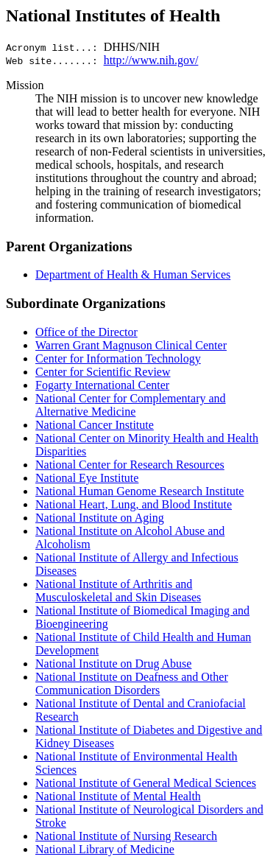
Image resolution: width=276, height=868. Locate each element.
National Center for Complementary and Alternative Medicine (131, 405)
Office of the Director (86, 332)
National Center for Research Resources (130, 465)
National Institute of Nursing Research (126, 836)
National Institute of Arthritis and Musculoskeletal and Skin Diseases (118, 591)
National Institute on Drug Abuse (113, 664)
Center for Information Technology (118, 358)
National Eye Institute (87, 478)
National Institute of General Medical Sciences (146, 783)
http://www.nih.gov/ (151, 60)
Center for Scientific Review (103, 372)
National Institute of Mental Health (118, 796)
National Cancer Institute (95, 425)
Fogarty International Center (102, 385)
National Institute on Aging (100, 518)
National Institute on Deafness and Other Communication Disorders (132, 683)
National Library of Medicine (105, 849)
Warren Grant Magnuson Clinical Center (131, 345)
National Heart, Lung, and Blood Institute (134, 504)
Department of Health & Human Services (133, 274)
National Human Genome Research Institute (139, 491)
